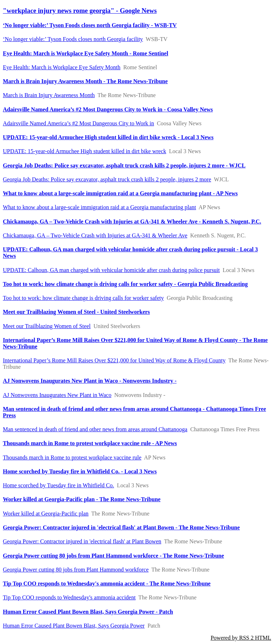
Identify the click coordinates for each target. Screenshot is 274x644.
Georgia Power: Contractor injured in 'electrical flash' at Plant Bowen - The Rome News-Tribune (121, 527)
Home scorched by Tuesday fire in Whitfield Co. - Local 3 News (80, 471)
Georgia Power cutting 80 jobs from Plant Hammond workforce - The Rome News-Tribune (113, 556)
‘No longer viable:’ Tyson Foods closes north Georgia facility (73, 39)
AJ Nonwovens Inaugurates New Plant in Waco (57, 395)
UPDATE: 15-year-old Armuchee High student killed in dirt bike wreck (85, 151)
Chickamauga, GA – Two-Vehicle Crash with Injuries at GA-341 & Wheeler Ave (95, 235)
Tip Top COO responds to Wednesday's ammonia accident (69, 597)
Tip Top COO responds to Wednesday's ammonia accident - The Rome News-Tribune (107, 583)
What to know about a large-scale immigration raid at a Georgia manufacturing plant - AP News (120, 193)
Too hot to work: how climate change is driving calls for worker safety (83, 298)
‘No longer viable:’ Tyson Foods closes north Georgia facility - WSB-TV (90, 25)
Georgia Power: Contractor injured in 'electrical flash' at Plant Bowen (82, 541)
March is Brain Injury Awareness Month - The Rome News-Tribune (85, 81)
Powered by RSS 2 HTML (241, 638)
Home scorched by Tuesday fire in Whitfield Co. (59, 485)
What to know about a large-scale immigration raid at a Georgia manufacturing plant (99, 207)
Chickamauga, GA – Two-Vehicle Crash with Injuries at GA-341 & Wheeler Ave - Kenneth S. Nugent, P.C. (132, 222)
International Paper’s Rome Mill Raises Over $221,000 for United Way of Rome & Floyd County (114, 360)
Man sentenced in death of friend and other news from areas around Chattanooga (95, 429)
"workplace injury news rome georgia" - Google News (80, 11)
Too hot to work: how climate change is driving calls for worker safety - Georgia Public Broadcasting (125, 284)
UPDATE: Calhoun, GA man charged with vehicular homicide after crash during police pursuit (111, 270)
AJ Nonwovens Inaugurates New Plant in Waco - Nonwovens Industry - (90, 381)
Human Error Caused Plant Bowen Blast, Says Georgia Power (74, 626)
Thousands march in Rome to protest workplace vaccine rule (72, 457)
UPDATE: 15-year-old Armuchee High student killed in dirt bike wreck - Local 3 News (108, 137)
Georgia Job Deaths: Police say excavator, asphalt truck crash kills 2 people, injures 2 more (107, 179)
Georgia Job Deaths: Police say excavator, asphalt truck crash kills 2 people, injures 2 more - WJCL (124, 165)
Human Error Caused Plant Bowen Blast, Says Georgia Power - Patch (88, 612)
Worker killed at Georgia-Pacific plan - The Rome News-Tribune (82, 499)
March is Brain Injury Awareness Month (49, 95)
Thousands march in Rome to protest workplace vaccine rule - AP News (90, 443)
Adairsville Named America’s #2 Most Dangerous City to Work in (78, 123)
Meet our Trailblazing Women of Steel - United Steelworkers (76, 312)
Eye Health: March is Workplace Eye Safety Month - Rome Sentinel (85, 53)
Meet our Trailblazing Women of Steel (47, 326)
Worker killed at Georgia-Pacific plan (46, 514)
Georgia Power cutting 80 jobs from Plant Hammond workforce (76, 570)
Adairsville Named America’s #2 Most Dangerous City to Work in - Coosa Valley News (108, 109)
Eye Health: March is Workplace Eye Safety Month (62, 67)
